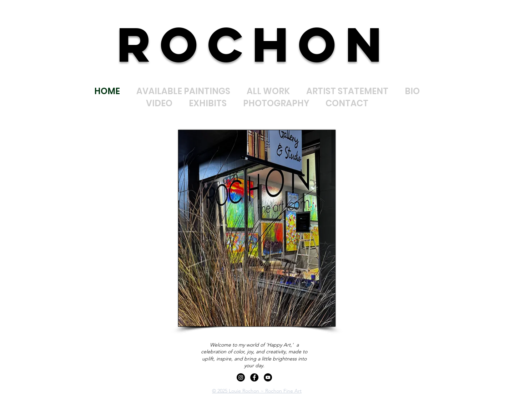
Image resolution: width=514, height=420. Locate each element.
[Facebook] (254, 377)
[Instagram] (241, 377)
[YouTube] (268, 377)
